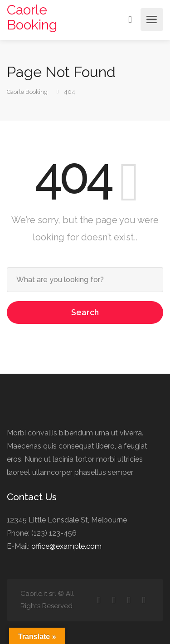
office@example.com (66, 546)
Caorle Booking (32, 17)
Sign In (131, 19)
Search (85, 312)
